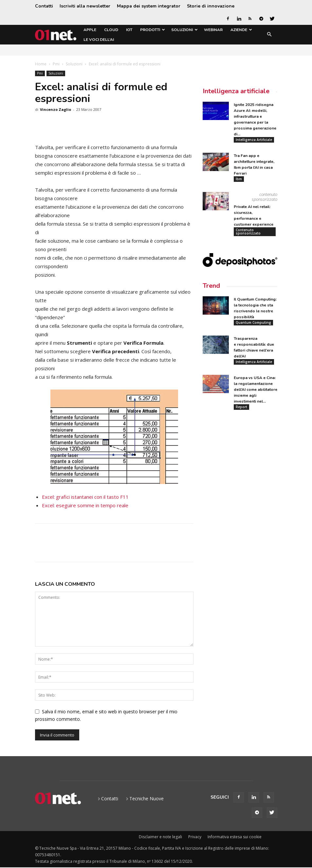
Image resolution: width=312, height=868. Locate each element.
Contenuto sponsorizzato (248, 232)
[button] (269, 35)
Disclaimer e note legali (160, 837)
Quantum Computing (253, 323)
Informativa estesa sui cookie (235, 837)
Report (241, 407)
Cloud (111, 30)
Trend (211, 286)
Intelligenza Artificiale (254, 140)
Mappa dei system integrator (149, 6)
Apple (90, 30)
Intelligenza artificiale (236, 91)
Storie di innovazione (211, 6)
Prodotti (153, 30)
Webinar (213, 30)
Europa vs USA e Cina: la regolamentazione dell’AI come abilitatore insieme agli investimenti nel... (256, 390)
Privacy (195, 837)
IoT (129, 30)
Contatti (44, 6)
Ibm (239, 179)
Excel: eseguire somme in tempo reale (85, 505)
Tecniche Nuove (147, 799)
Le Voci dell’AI (99, 40)
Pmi (56, 64)
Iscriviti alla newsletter (85, 6)
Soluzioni (184, 30)
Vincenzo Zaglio (55, 109)
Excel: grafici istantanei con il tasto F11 (85, 497)
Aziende (241, 30)
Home (41, 64)
